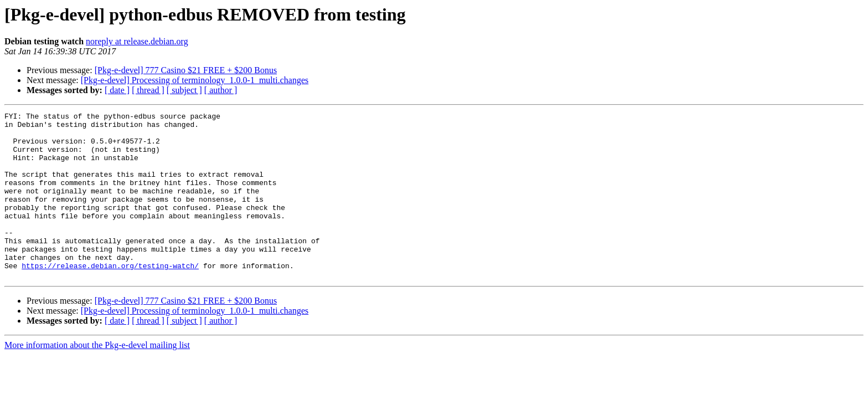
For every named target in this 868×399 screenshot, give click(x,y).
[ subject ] (184, 90)
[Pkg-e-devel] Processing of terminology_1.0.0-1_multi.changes (195, 80)
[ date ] (117, 90)
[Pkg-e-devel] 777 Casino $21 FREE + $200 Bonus (186, 70)
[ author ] (221, 90)
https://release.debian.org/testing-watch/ (110, 297)
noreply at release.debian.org (137, 41)
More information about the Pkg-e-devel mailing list (97, 378)
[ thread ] (148, 90)
